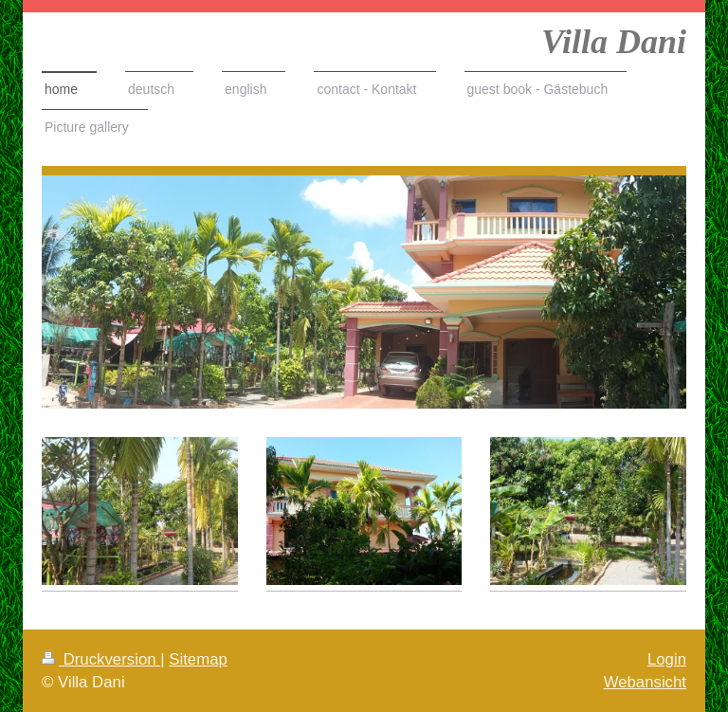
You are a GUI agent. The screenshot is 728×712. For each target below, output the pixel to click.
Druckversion (101, 659)
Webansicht (645, 682)
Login (667, 659)
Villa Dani (614, 42)
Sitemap (198, 659)
